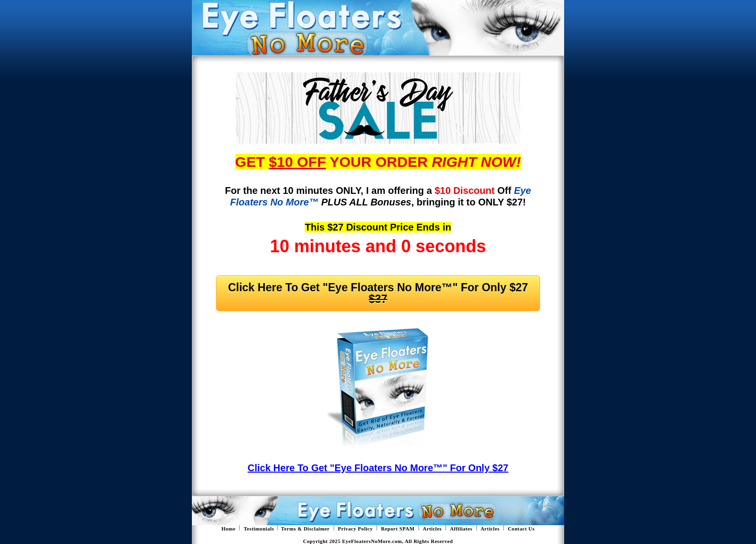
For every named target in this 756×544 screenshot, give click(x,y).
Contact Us (521, 529)
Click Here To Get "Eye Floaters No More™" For (378, 293)
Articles (432, 529)
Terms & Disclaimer (305, 529)
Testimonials (259, 529)
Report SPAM (398, 529)
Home (228, 529)
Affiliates (461, 529)
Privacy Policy (355, 529)
